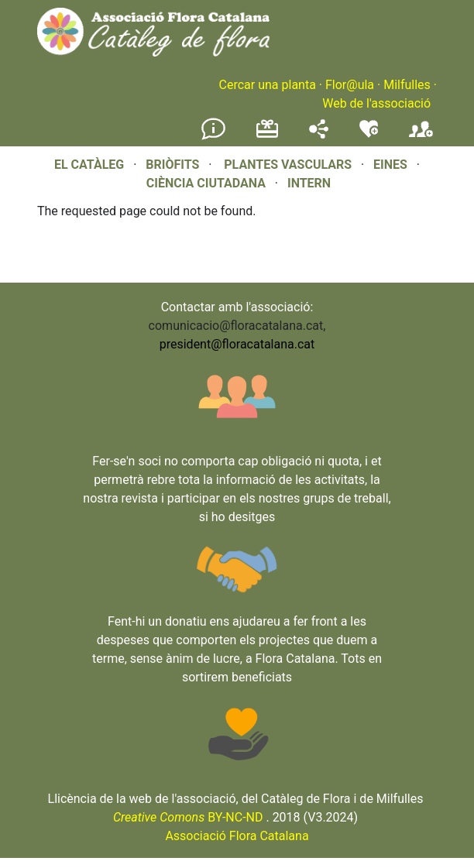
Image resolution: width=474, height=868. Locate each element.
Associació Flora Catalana (237, 836)
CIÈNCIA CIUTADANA (206, 183)
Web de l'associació (376, 103)
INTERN (309, 183)
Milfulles (407, 85)
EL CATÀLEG (89, 165)
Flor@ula (350, 85)
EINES (390, 165)
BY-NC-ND (188, 817)
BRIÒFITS (174, 165)
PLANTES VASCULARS (288, 165)
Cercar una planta (268, 85)
